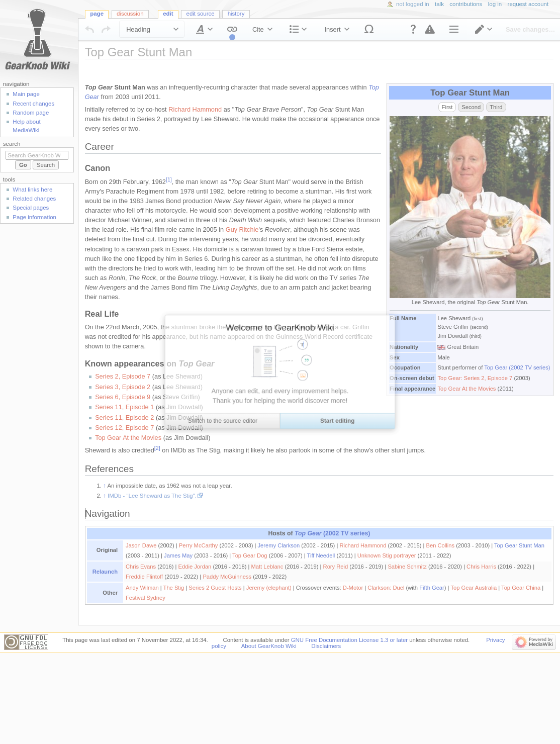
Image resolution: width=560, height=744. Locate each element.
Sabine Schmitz (407, 567)
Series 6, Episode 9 (123, 397)
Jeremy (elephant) (269, 588)
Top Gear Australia (474, 588)
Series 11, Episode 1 (124, 407)
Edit (168, 14)
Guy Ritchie (242, 230)
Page (97, 14)
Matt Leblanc (267, 567)
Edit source (201, 14)
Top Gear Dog (250, 555)
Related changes (34, 199)
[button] (413, 29)
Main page (26, 94)
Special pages (31, 208)
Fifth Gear (432, 588)
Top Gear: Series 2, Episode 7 (475, 378)
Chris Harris (481, 567)
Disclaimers (326, 646)
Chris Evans (141, 567)
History (236, 14)
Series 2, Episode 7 (123, 377)
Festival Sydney (146, 598)
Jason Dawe (141, 545)
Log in (495, 4)
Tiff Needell (321, 555)
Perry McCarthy (198, 545)
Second (471, 107)
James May (178, 555)
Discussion (130, 14)
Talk (439, 4)
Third (496, 107)
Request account (528, 4)
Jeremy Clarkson (279, 545)
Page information (34, 217)
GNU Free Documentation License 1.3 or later (349, 640)
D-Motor (353, 588)
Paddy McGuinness (227, 577)
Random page (31, 113)
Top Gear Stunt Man (519, 545)
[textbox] (319, 343)
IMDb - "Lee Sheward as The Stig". (152, 496)
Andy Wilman (142, 588)
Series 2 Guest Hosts (215, 588)
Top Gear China (521, 588)
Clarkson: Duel (386, 588)
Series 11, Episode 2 (124, 418)
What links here (32, 190)
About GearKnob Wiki (269, 646)
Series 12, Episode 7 (124, 428)
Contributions (466, 4)
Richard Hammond (195, 110)
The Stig (174, 588)
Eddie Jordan (195, 567)
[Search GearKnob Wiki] (37, 155)
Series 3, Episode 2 (123, 387)
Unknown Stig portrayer (387, 555)
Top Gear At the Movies (466, 389)
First (447, 107)
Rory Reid (336, 567)
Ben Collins (440, 545)
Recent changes (33, 104)
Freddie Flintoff (144, 577)
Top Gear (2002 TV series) (517, 367)
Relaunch (105, 572)
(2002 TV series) (332, 533)
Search (12, 144)
